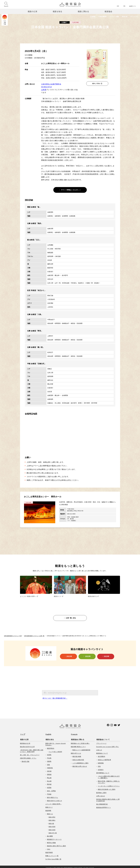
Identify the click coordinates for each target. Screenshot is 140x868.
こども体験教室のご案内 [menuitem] (80, 761)
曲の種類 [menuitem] (50, 834)
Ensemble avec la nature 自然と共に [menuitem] (108, 745)
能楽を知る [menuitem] (50, 738)
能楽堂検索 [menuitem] (49, 851)
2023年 (107, 655)
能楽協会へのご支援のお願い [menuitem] (80, 741)
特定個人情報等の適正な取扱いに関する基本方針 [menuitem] (108, 798)
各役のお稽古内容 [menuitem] (78, 758)
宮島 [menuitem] (48, 763)
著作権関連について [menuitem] (103, 771)
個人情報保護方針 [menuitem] (102, 802)
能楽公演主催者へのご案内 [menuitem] (107, 787)
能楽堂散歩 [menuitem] (51, 746)
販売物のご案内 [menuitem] (101, 791)
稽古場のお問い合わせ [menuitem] (80, 764)
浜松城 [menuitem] (49, 769)
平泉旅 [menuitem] (49, 792)
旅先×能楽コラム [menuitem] (53, 795)
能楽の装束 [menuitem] (52, 825)
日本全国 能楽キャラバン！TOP (13, 634)
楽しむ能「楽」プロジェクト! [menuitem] (30, 753)
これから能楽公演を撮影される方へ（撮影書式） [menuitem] (109, 775)
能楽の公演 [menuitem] (24, 738)
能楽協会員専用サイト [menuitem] (104, 806)
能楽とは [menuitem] (50, 812)
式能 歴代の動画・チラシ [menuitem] (28, 756)
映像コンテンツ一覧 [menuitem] (52, 854)
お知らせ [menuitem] (99, 748)
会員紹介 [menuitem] (101, 768)
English (48, 733)
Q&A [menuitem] (49, 847)
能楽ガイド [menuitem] (49, 805)
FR (124, 6)
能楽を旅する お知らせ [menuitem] (55, 799)
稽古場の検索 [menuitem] (77, 755)
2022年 (88, 655)
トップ (23, 733)
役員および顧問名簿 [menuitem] (104, 758)
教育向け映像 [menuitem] (51, 841)
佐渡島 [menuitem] (49, 753)
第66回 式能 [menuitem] (25, 760)
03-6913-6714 (47, 87)
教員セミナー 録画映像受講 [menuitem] (81, 748)
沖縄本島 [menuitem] (50, 766)
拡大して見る (96, 84)
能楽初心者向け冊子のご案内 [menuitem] (56, 844)
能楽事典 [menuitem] (48, 809)
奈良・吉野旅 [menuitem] (51, 789)
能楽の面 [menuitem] (51, 821)
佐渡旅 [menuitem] (49, 786)
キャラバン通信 (112, 17)
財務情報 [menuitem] (101, 761)
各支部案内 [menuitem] (102, 755)
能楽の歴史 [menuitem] (52, 815)
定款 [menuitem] (99, 764)
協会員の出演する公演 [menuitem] (27, 745)
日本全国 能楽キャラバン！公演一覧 (34, 634)
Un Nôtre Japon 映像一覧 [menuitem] (53, 857)
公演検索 (89, 17)
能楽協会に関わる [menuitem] (78, 738)
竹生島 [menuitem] (49, 756)
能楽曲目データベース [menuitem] (54, 837)
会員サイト (133, 6)
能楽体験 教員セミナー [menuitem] (78, 745)
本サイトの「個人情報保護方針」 (55, 697)
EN (118, 6)
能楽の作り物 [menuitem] (53, 831)
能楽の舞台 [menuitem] (52, 818)
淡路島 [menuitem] (49, 759)
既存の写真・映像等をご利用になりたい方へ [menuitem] (109, 780)
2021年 (69, 655)
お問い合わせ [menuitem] (101, 794)
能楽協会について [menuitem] (103, 738)
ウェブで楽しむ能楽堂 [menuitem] (55, 750)
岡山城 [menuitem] (49, 776)
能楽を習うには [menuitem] (76, 751)
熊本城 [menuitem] (49, 782)
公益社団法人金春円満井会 (51, 84)
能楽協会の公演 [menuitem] (25, 741)
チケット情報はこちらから (70, 190)
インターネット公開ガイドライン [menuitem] (109, 784)
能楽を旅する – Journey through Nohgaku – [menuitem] (56, 742)
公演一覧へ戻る (71, 617)
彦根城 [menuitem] (49, 773)
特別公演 (123, 17)
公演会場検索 (99, 17)
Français (74, 733)
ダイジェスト (134, 17)
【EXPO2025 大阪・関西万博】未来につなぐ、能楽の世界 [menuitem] (32, 749)
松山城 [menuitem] (49, 779)
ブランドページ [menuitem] (101, 741)
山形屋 (44, 90)
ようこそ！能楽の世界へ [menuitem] (53, 802)
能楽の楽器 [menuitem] (52, 828)
